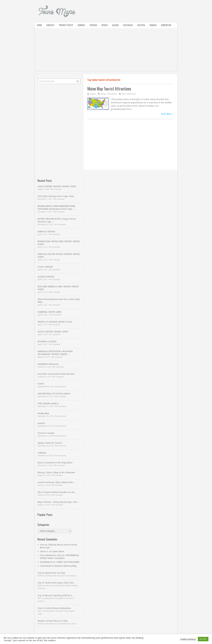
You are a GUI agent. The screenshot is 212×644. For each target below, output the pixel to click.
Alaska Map (43, 413)
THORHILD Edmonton (48, 364)
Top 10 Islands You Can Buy (51, 573)
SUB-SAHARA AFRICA (48, 403)
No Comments (129, 94)
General (81, 25)
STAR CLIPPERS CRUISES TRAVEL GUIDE (57, 186)
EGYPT (41, 384)
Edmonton (166, 25)
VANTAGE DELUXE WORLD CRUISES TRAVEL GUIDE (59, 256)
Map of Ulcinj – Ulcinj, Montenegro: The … (59, 502)
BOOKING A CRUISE (47, 341)
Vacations (112, 94)
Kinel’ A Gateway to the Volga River (55, 463)
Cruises (93, 25)
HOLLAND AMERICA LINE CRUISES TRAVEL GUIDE (58, 288)
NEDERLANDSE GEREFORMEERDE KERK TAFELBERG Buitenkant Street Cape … (56, 208)
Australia (128, 25)
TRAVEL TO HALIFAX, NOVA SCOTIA (55, 322)
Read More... (167, 114)
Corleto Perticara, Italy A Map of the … (57, 482)
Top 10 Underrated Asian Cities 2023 (56, 583)
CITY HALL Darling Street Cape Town (56, 196)
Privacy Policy (66, 25)
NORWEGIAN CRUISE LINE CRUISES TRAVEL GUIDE (59, 243)
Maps (104, 94)
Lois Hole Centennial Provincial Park (56, 374)
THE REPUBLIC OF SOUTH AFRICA (54, 394)
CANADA (42, 453)
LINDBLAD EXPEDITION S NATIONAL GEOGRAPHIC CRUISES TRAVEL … (55, 353)
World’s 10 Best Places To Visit (53, 621)
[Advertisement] (106, 51)
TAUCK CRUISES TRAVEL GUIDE (53, 332)
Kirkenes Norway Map (66, 566)
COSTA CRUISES (45, 267)
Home (39, 25)
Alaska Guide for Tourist (50, 443)
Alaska (115, 25)
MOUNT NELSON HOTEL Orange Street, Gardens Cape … (57, 220)
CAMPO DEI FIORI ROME (68, 562)
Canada (153, 25)
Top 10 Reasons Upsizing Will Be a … (56, 595)
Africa (105, 25)
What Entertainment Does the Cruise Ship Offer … (59, 301)
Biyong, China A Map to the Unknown (56, 472)
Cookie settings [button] (188, 639)
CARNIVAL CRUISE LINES (50, 312)
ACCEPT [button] (203, 639)
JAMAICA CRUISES (46, 232)
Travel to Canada (46, 433)
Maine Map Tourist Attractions (109, 89)
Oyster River (58, 551)
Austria (141, 25)
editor (93, 94)
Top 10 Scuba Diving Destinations (54, 608)
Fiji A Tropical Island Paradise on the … (57, 492)
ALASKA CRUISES (46, 277)
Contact (50, 25)
